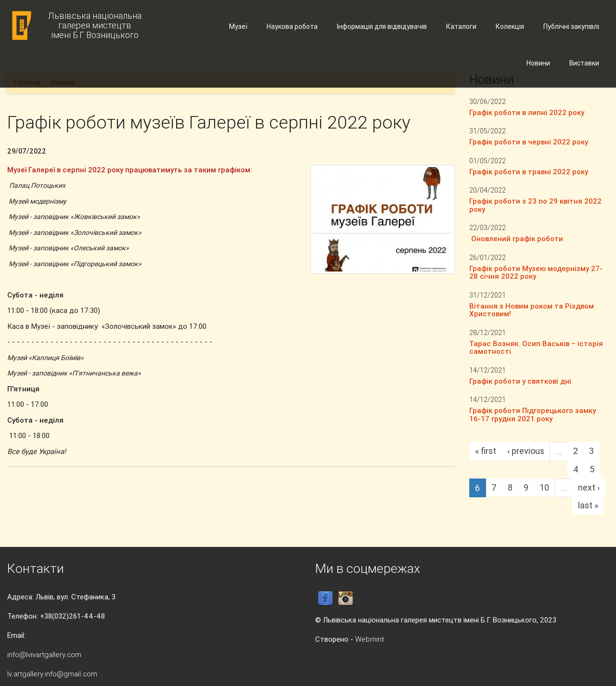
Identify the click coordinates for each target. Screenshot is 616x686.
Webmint (370, 639)
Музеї (238, 26)
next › (589, 487)
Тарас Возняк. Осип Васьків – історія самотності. (536, 348)
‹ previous (526, 451)
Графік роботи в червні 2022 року (529, 142)
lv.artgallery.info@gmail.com (52, 674)
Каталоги (461, 26)
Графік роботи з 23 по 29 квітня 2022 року (535, 205)
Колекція (510, 26)
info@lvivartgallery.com (44, 654)
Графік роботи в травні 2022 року (529, 172)
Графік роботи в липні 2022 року (527, 112)
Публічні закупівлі (571, 26)
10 (544, 487)
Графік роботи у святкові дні (520, 381)
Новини (538, 63)
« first (486, 451)
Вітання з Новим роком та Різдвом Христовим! (532, 310)
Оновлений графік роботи (516, 239)
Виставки (584, 63)
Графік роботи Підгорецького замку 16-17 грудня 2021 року (533, 414)
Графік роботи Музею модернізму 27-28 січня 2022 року (536, 272)
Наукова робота (292, 26)
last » (588, 505)
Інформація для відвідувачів (382, 26)
